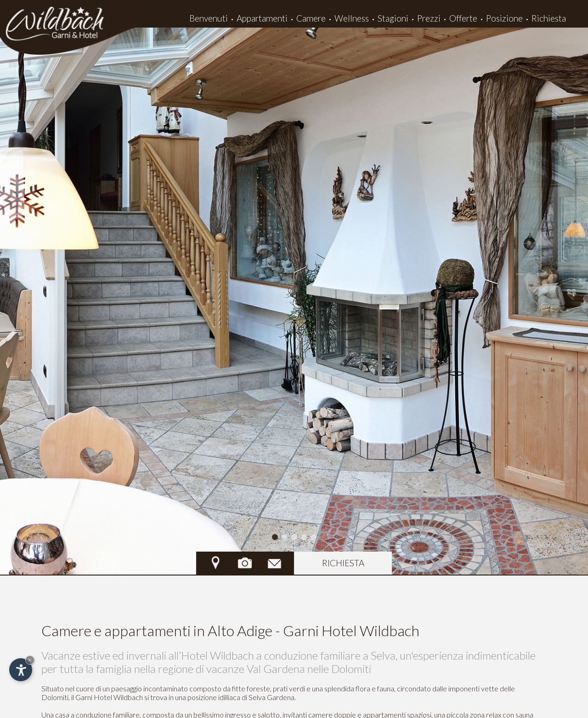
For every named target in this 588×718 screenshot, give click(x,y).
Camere (311, 18)
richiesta (343, 563)
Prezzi (429, 18)
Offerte (463, 18)
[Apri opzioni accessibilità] (21, 670)
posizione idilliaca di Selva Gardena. (242, 697)
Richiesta (549, 18)
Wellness (352, 18)
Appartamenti (262, 18)
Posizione (504, 18)
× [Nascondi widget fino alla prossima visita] (30, 660)
